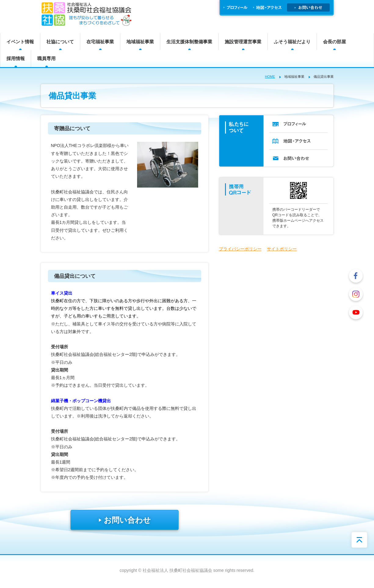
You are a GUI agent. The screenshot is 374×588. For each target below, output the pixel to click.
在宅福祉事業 (100, 42)
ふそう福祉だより (292, 42)
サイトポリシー (282, 249)
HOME (270, 77)
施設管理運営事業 (243, 42)
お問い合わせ (125, 520)
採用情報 (16, 58)
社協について (60, 42)
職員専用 (46, 58)
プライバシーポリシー (240, 249)
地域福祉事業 (140, 42)
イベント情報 (20, 42)
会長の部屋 (334, 42)
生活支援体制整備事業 (189, 42)
